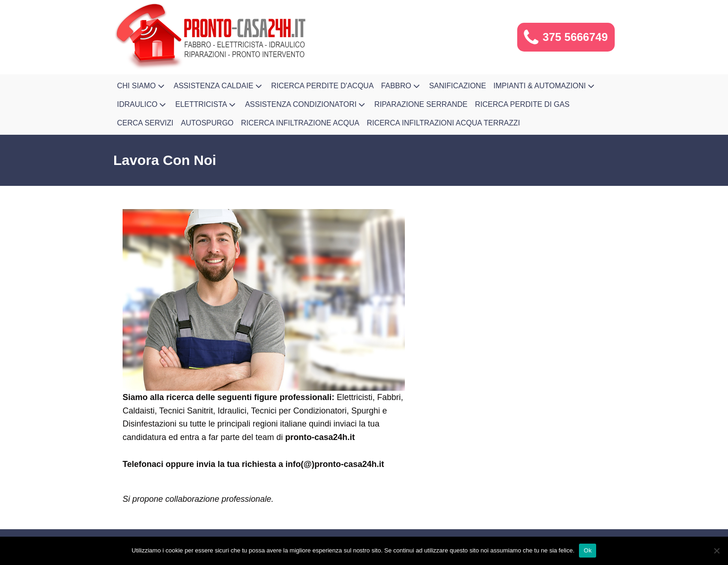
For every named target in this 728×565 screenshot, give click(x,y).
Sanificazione (458, 86)
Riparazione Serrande (421, 104)
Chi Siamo (142, 86)
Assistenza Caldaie (219, 86)
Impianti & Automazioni (545, 86)
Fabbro (401, 86)
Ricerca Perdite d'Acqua (322, 86)
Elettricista (207, 105)
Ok (588, 550)
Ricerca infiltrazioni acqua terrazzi (443, 123)
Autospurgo (208, 123)
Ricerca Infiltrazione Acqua (300, 123)
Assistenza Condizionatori (306, 105)
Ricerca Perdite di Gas (522, 104)
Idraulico (143, 105)
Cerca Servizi (145, 123)
